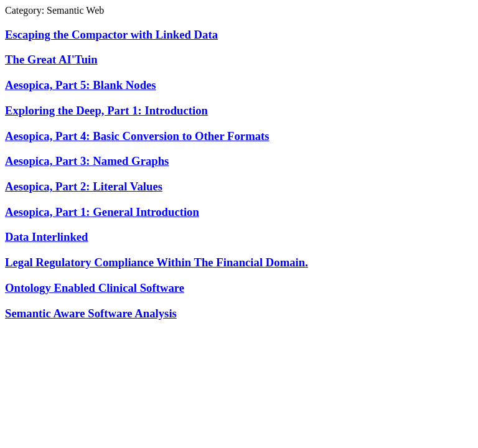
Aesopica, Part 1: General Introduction (102, 212)
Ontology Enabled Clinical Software (95, 288)
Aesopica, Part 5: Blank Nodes (81, 85)
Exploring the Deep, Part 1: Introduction (106, 110)
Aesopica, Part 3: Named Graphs (87, 161)
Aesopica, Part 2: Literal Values (84, 186)
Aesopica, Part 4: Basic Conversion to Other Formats (137, 136)
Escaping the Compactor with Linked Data (111, 35)
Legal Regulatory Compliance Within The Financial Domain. (157, 262)
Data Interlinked (47, 237)
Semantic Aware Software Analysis (91, 313)
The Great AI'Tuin (51, 59)
